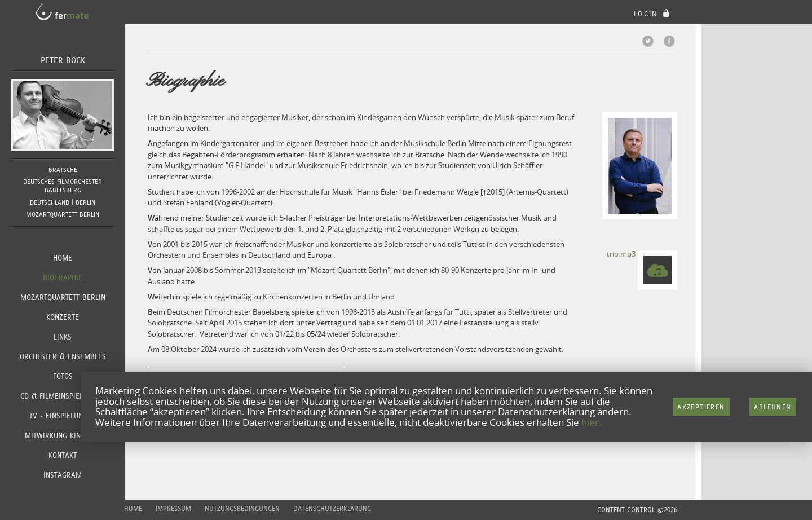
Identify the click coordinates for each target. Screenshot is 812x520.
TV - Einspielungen (63, 416)
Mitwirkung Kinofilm (63, 435)
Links (63, 337)
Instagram (63, 475)
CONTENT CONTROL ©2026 (637, 510)
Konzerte (63, 317)
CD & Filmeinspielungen (63, 396)
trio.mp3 (621, 254)
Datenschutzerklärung (332, 508)
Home (63, 258)
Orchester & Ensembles (63, 356)
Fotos (63, 376)
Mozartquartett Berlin (63, 297)
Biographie (63, 277)
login (653, 14)
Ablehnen (773, 407)
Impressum (173, 508)
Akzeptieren (701, 407)
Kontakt (63, 455)
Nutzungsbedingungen (242, 508)
